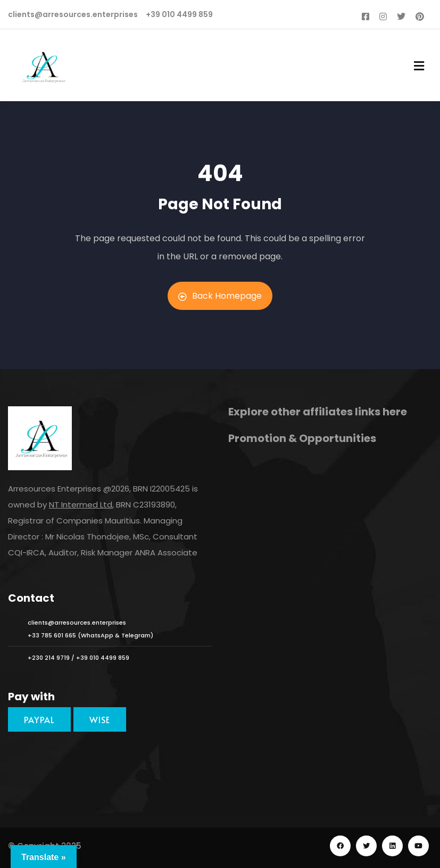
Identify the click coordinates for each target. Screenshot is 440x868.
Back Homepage (220, 296)
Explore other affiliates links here (318, 412)
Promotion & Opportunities (302, 438)
